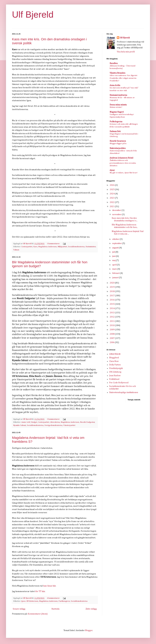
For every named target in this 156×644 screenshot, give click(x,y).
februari (116, 273)
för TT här (40, 591)
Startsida (55, 609)
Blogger (89, 630)
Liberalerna (55, 422)
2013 (112, 313)
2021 (112, 207)
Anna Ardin (115, 85)
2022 (112, 202)
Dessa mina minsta (118, 105)
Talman (16, 250)
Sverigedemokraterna (53, 425)
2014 (112, 308)
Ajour (112, 170)
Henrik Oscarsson (118, 141)
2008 (112, 334)
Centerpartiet (27, 247)
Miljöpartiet (62, 247)
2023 (112, 198)
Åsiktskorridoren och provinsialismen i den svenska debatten (123, 163)
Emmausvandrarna (118, 95)
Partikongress (64, 601)
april (115, 265)
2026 (112, 185)
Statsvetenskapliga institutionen (124, 392)
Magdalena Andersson (47, 247)
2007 (112, 338)
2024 (112, 194)
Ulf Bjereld (33, 15)
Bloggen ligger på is (118, 144)
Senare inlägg (19, 609)
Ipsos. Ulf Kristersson (30, 601)
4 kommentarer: (54, 598)
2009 (112, 330)
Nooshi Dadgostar (87, 422)
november (117, 215)
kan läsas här (49, 586)
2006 (112, 342)
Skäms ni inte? (116, 107)
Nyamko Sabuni (20, 425)
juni (114, 256)
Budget (34, 422)
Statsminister (91, 247)
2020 (112, 283)
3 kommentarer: (54, 244)
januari (116, 278)
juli (114, 252)
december (117, 210)
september (117, 243)
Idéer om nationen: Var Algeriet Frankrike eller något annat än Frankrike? (123, 78)
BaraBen (114, 63)
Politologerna (116, 122)
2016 (112, 300)
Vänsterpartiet (69, 425)
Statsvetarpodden (118, 148)
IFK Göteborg (115, 372)
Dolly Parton (115, 365)
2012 (112, 317)
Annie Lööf (26, 422)
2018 (112, 291)
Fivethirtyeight (116, 368)
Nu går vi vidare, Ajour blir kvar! (124, 173)
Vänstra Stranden (117, 73)
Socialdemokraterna (76, 247)
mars (115, 269)
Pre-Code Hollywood (119, 383)
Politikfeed (114, 379)
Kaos (35, 247)
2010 (112, 325)
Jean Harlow (115, 376)
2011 (112, 321)
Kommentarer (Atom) (38, 614)
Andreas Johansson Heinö (121, 158)
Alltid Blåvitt (115, 354)
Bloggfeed (114, 358)
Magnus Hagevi (117, 112)
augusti (116, 248)
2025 (112, 190)
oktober (116, 239)
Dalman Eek (115, 131)
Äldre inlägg (91, 609)
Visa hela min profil (126, 52)
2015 (112, 304)
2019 (112, 287)
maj (114, 260)
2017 (112, 296)
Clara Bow (114, 361)
